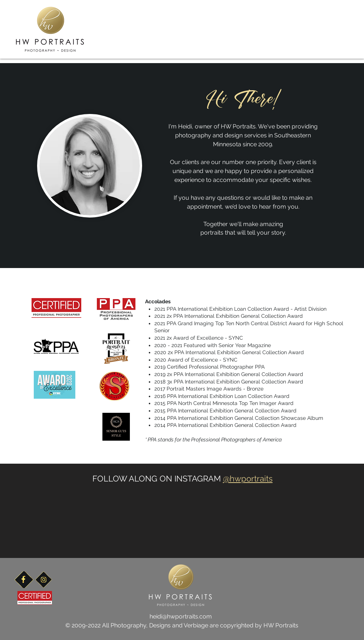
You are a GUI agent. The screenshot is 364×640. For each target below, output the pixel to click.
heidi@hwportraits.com (181, 616)
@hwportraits (248, 479)
